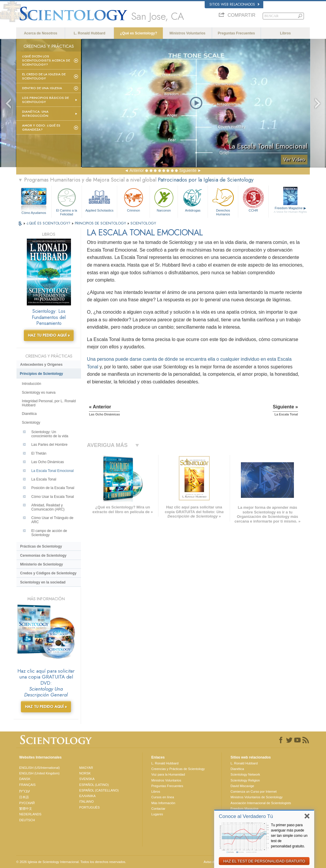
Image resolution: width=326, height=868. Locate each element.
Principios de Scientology (41, 374)
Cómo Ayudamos (34, 213)
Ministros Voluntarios (188, 33)
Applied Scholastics (99, 199)
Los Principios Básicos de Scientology (45, 100)
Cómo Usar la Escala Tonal (53, 497)
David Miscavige (242, 786)
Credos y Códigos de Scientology (48, 573)
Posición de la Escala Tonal (53, 488)
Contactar (158, 809)
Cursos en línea (163, 797)
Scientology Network (245, 774)
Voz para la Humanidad (168, 774)
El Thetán (39, 453)
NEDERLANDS (30, 814)
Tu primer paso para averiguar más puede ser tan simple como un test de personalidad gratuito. (289, 836)
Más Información (163, 803)
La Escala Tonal (44, 479)
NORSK (85, 773)
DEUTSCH (27, 820)
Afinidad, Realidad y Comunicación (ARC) (48, 507)
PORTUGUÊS (89, 807)
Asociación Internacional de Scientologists (261, 803)
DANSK (25, 779)
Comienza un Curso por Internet (254, 791)
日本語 (24, 797)
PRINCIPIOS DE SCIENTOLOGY (101, 223)
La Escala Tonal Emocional (52, 471)
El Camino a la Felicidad (67, 201)
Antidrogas (193, 199)
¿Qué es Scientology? (138, 33)
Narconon (164, 199)
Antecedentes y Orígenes (41, 365)
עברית (25, 791)
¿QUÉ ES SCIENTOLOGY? (49, 223)
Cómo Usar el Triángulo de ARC (52, 520)
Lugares (157, 814)
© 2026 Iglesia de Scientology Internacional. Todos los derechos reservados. (71, 862)
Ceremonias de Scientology (43, 556)
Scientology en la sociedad (43, 582)
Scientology (31, 423)
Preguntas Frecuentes (236, 33)
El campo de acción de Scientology (49, 533)
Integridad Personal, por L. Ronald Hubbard (49, 403)
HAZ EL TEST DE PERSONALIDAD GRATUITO (264, 861)
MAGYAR (86, 768)
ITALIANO (86, 802)
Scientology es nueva (39, 393)
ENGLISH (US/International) (39, 768)
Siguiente (188, 170)
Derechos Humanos (223, 201)
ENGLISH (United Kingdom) (39, 773)
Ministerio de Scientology (41, 564)
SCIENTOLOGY (143, 223)
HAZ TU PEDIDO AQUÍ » (49, 335)
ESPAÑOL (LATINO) (94, 785)
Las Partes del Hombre (49, 445)
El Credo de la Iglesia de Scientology (44, 76)
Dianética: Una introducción (35, 114)
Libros (286, 33)
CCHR (253, 199)
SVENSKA (87, 779)
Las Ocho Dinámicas (48, 462)
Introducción (31, 384)
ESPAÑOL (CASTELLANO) (99, 790)
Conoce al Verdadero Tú (246, 816)
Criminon (133, 199)
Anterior (137, 170)
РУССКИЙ (27, 803)
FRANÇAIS (27, 785)
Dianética (29, 414)
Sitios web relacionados (234, 4)
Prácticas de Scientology (41, 546)
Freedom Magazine (290, 210)
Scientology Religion (245, 780)
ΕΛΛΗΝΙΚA (87, 796)
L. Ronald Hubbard (89, 33)
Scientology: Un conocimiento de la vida (50, 434)
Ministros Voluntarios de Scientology (257, 797)
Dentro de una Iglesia (42, 88)
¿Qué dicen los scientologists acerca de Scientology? (46, 60)
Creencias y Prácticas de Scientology (178, 769)
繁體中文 (26, 809)
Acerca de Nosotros (40, 33)
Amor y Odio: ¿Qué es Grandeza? (41, 127)
